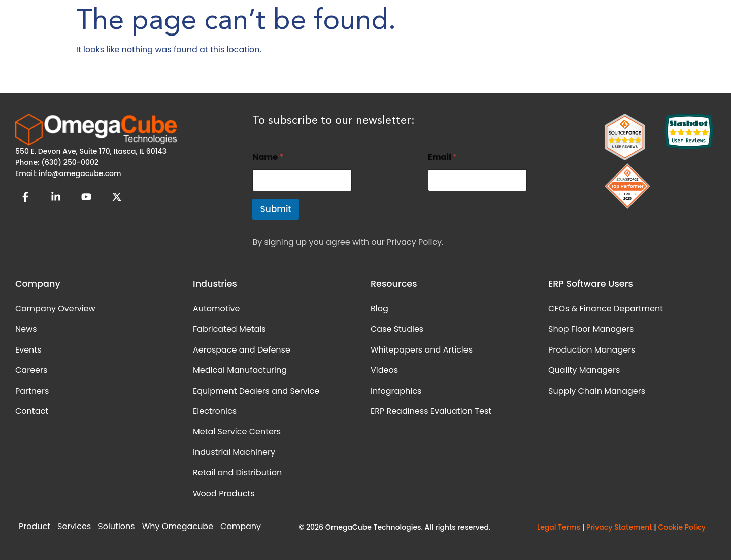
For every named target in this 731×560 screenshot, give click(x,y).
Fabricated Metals (229, 329)
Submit (275, 209)
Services (74, 526)
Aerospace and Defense (242, 350)
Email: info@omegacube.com (68, 173)
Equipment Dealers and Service (256, 391)
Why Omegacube (178, 526)
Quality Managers (584, 370)
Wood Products (224, 493)
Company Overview (55, 309)
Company (241, 526)
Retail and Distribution (237, 473)
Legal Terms (559, 527)
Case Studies (397, 329)
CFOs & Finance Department (606, 309)
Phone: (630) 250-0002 (57, 162)
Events (28, 350)
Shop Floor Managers (591, 329)
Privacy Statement (619, 527)
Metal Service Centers (237, 431)
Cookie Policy (682, 527)
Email (442, 157)
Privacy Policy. (415, 242)
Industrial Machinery (234, 452)
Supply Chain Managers (597, 391)
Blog (379, 309)
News (26, 329)
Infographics (396, 391)
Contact (32, 411)
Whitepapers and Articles (422, 350)
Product (35, 526)
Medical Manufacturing (240, 370)
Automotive (216, 309)
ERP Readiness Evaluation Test (431, 411)
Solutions (116, 526)
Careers (31, 370)
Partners (32, 391)
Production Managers (592, 350)
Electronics (215, 411)
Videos (384, 370)
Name (268, 157)
